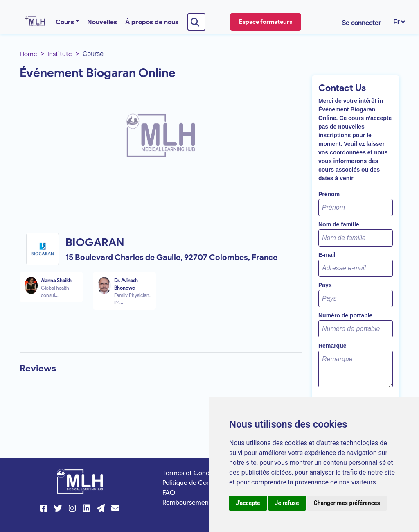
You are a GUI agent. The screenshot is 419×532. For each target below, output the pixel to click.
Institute (60, 54)
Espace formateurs (266, 22)
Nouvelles (102, 22)
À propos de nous (152, 22)
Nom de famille (339, 224)
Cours (65, 22)
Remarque (332, 346)
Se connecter (362, 23)
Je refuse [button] (287, 503)
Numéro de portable (345, 315)
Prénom (329, 194)
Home (28, 54)
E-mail (327, 255)
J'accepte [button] (248, 503)
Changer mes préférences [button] (347, 503)
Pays (325, 285)
